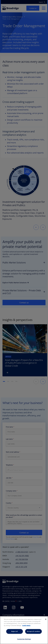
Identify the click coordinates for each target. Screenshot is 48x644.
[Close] (46, 619)
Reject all (15, 631)
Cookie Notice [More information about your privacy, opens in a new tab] (26, 625)
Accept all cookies (33, 631)
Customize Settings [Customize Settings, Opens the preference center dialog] (24, 639)
